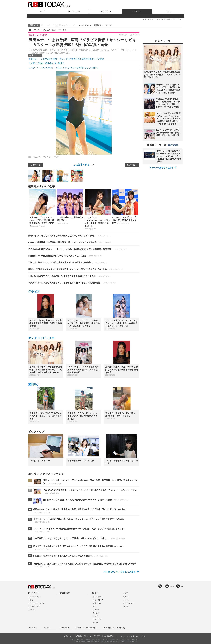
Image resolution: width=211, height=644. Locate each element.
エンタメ (137, 11)
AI (75, 25)
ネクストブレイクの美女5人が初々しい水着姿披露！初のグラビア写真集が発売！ (72, 283)
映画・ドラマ (98, 597)
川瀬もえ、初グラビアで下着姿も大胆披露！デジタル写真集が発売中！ (68, 262)
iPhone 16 (45, 25)
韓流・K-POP (98, 600)
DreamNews (65, 628)
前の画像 (36, 165)
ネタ (31, 600)
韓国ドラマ (99, 25)
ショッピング (35, 606)
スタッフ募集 (141, 636)
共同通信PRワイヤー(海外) (114, 628)
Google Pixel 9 (85, 25)
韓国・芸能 (97, 603)
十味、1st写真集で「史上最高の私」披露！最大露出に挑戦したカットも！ (69, 276)
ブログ (95, 616)
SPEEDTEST (105, 11)
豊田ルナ (34, 384)
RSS (182, 586)
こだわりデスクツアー (62, 25)
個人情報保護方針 (108, 636)
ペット (127, 600)
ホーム (42, 11)
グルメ (127, 597)
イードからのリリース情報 (125, 636)
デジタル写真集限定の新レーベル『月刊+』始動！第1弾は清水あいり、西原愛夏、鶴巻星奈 (77, 249)
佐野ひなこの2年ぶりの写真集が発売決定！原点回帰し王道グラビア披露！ (69, 236)
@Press (47, 628)
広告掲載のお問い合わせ (83, 636)
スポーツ (96, 610)
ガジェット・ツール (37, 603)
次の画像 (131, 165)
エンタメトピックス (41, 338)
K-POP (109, 25)
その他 (32, 610)
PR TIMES (32, 628)
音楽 (94, 606)
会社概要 (97, 636)
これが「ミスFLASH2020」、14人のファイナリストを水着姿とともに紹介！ (64, 68)
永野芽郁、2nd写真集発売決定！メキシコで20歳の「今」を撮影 (65, 256)
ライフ (169, 11)
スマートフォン (35, 597)
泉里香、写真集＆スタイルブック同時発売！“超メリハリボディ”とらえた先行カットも (75, 269)
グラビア (34, 292)
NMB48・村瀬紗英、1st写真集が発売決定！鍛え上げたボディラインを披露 (69, 242)
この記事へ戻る (84, 165)
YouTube (172, 586)
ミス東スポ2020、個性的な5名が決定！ (47, 63)
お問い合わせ (68, 636)
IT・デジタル (74, 11)
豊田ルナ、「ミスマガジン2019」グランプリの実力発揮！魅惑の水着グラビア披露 (66, 59)
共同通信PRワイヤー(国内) (86, 628)
